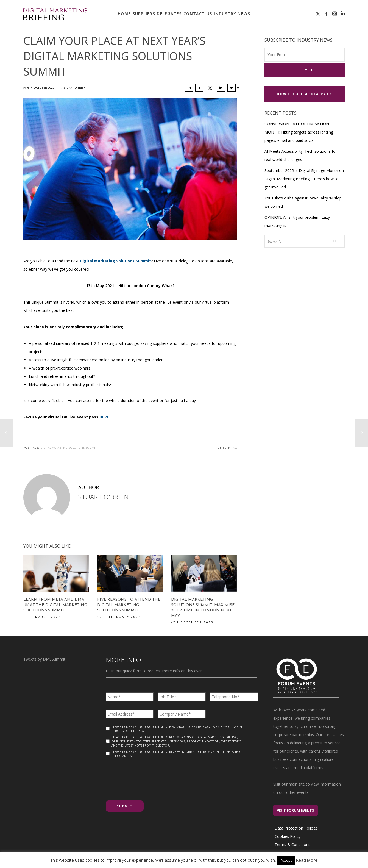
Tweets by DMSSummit (44, 659)
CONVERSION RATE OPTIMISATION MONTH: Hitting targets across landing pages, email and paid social (299, 131)
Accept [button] (286, 860)
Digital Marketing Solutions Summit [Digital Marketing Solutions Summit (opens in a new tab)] (115, 261)
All (235, 448)
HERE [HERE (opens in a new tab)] (104, 417)
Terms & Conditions (292, 845)
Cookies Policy (288, 836)
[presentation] (147, 777)
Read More (307, 860)
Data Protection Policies (296, 828)
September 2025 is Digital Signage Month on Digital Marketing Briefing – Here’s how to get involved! (304, 178)
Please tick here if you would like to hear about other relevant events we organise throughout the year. (177, 729)
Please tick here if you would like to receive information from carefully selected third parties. (176, 754)
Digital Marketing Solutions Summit (68, 448)
